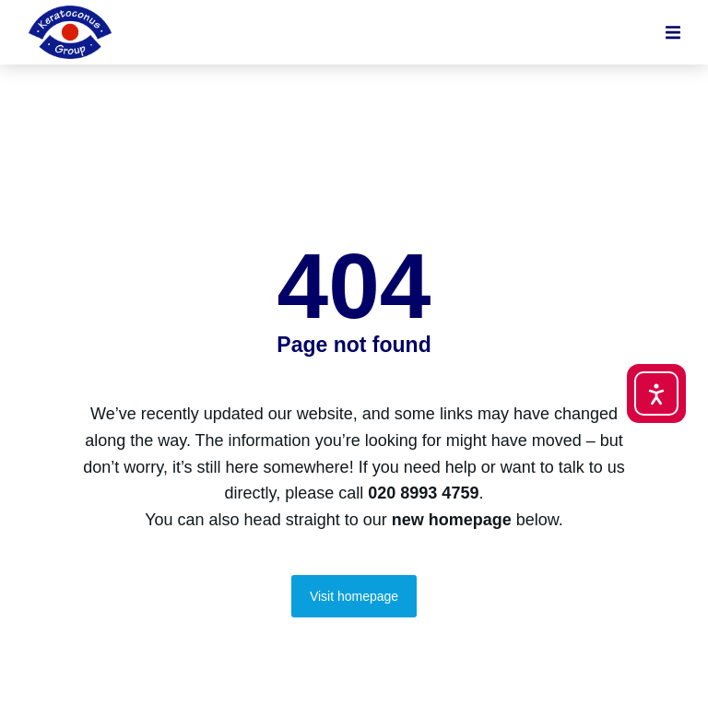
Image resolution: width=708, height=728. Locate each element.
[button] (673, 32)
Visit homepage (354, 596)
